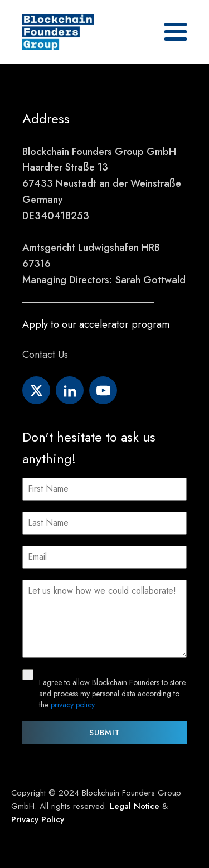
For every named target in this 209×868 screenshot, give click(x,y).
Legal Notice (135, 806)
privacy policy (72, 705)
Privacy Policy (38, 819)
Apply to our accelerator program (96, 324)
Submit (105, 733)
